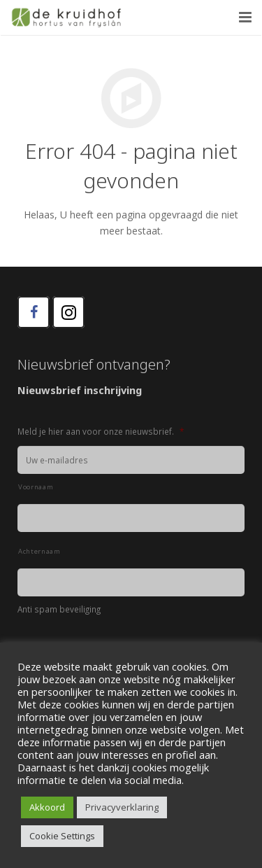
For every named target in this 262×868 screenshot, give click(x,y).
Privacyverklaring (122, 807)
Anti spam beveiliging (59, 609)
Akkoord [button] (47, 807)
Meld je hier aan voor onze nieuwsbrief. (101, 432)
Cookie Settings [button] (62, 836)
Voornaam (36, 487)
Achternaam (39, 551)
